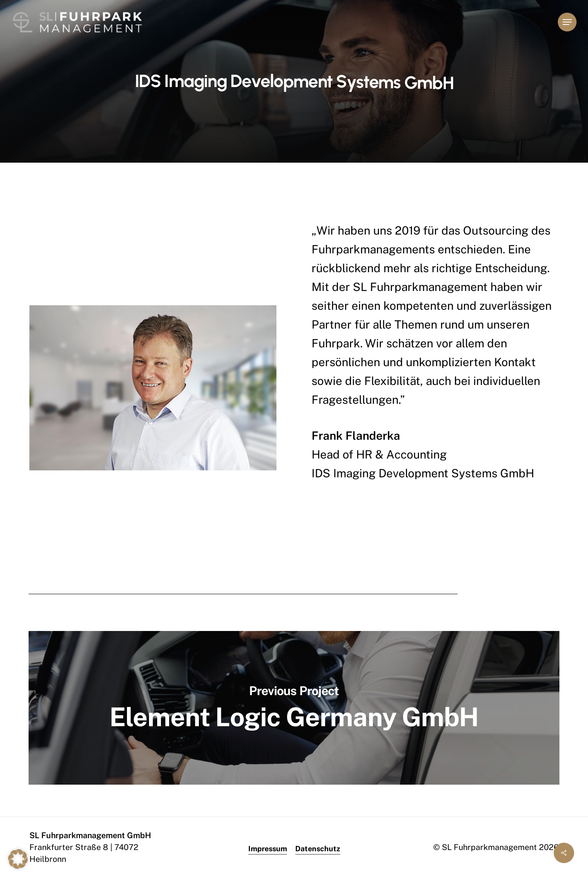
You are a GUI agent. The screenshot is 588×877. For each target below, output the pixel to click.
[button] (567, 22)
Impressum (268, 849)
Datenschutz (318, 849)
